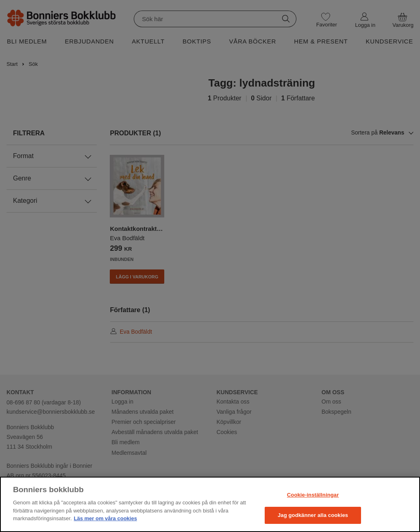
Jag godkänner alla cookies (313, 515)
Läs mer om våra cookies (106, 518)
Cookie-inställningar (313, 495)
